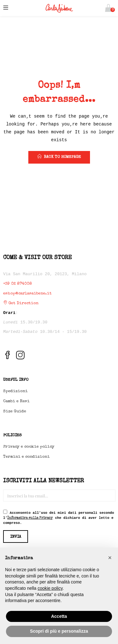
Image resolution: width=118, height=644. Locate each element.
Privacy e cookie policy (29, 447)
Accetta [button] (59, 616)
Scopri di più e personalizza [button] (59, 631)
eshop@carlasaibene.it (27, 294)
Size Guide (15, 412)
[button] (108, 8)
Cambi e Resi (16, 401)
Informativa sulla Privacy (30, 518)
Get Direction (21, 303)
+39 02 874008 (17, 284)
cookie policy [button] (50, 588)
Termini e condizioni (26, 457)
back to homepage (59, 157)
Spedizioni (15, 391)
